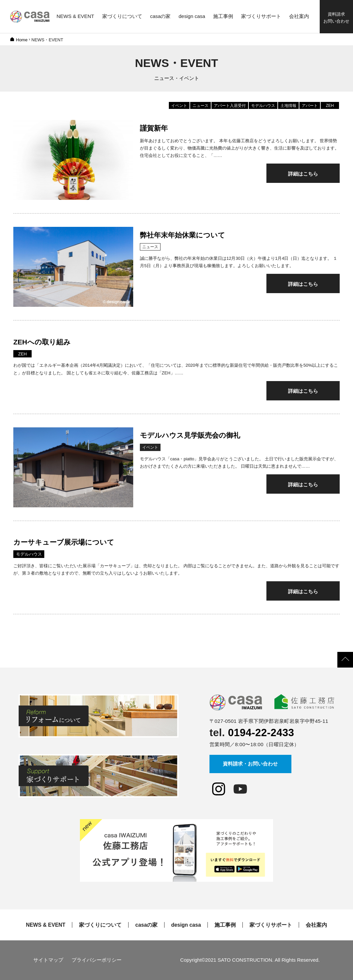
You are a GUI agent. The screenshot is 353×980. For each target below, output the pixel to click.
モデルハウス (263, 106)
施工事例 (225, 925)
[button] (345, 660)
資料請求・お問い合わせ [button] (250, 764)
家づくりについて (100, 925)
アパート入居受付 (230, 106)
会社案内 (316, 925)
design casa (186, 925)
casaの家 (146, 925)
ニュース (200, 106)
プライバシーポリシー (97, 960)
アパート (310, 106)
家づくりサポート (271, 925)
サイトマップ (48, 960)
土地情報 (288, 106)
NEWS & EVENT (46, 925)
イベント (179, 106)
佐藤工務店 (30, 17)
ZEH (330, 106)
